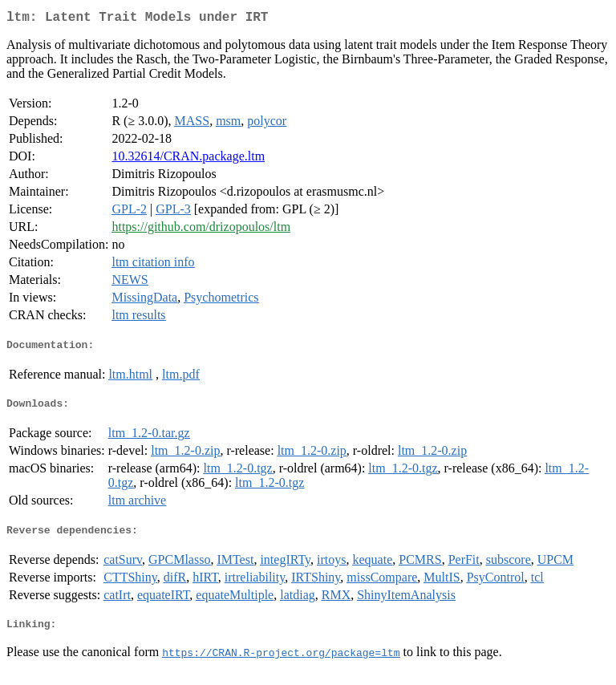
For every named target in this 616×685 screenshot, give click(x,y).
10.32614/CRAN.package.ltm (188, 159)
